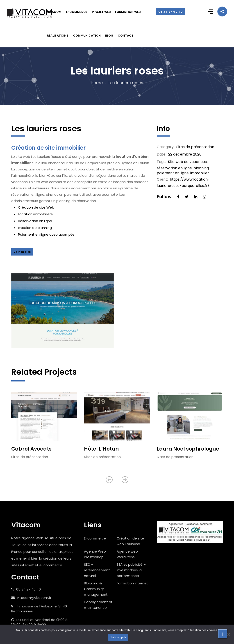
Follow (164, 197)
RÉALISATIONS (58, 36)
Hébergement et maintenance (98, 605)
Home (97, 83)
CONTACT (126, 36)
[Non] (228, 634)
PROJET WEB (101, 12)
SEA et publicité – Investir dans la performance (131, 570)
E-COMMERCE (77, 12)
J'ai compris (118, 637)
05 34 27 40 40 (171, 12)
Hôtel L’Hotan (101, 449)
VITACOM (54, 12)
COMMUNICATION (87, 36)
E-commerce (95, 538)
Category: (166, 147)
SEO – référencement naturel (97, 570)
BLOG (109, 36)
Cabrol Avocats (31, 449)
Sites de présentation (195, 147)
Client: (162, 179)
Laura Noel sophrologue (188, 449)
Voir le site (22, 252)
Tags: (161, 162)
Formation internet (132, 583)
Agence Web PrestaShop (95, 554)
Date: (161, 154)
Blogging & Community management (96, 589)
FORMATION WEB (128, 12)
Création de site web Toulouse (130, 541)
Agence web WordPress (127, 554)
